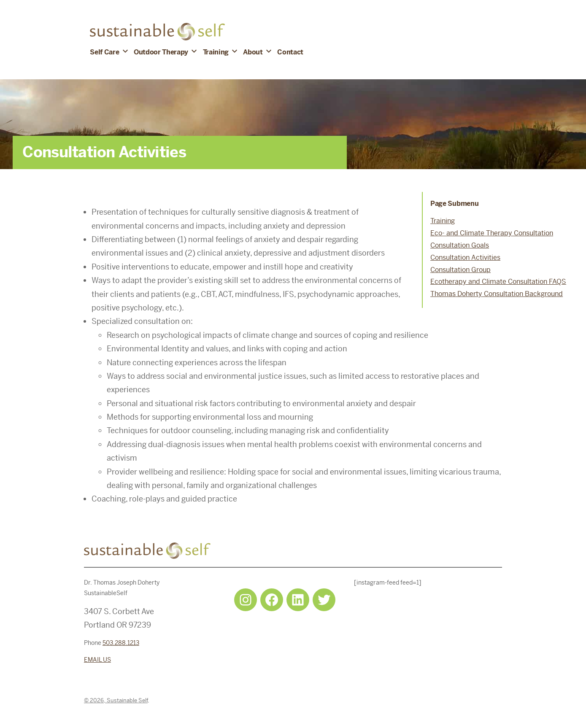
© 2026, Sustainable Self (116, 700)
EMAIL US (97, 660)
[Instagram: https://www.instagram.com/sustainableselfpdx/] (246, 600)
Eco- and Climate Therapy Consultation (492, 233)
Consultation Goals (460, 245)
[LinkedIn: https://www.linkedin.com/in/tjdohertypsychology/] (298, 600)
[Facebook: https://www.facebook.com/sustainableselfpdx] (272, 600)
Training (216, 52)
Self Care (104, 52)
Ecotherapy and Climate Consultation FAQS (498, 282)
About (253, 52)
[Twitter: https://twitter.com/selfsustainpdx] (324, 600)
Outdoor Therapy (161, 52)
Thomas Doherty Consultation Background (497, 294)
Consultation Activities (465, 257)
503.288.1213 (121, 643)
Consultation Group (460, 270)
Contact (290, 52)
